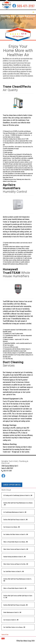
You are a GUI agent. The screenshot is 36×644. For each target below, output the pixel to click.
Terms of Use (5, 634)
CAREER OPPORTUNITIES (12, 485)
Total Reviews (18, 36)
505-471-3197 (26, 6)
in (18, 495)
